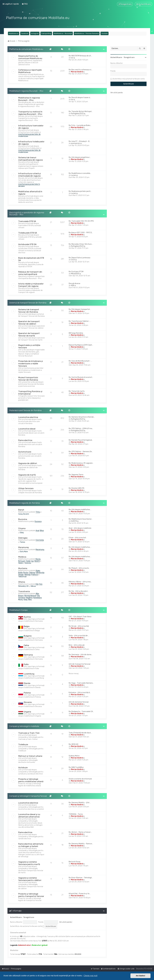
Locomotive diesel (27, 428)
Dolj (37, 584)
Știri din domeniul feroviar (79, 702)
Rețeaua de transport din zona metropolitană (30, 273)
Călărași (32, 572)
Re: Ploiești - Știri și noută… (79, 568)
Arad (37, 530)
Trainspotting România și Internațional (30, 392)
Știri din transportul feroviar (80, 664)
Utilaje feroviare (26, 488)
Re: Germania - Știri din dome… (81, 654)
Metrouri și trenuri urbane (30, 756)
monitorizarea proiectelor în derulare (29, 185)
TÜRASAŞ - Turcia (76, 814)
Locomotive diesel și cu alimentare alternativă (29, 815)
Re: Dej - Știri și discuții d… (79, 591)
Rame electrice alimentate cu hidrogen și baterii (31, 845)
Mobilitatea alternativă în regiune (30, 192)
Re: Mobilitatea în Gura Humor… (81, 519)
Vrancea (28, 563)
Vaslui (21, 563)
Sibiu (30, 599)
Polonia (27, 692)
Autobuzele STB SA (27, 244)
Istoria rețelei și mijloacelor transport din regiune (31, 285)
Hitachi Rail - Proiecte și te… (80, 893)
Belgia (27, 626)
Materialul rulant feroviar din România (25, 410)
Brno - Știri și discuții (77, 645)
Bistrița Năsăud (30, 595)
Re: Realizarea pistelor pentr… (80, 191)
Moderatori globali (40, 945)
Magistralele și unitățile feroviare (29, 346)
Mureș (21, 599)
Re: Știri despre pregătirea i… (80, 157)
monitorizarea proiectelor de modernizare (29, 135)
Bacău (38, 559)
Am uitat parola (65, 922)
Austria (27, 616)
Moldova (22, 556)
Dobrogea (23, 537)
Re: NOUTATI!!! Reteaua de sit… (80, 55)
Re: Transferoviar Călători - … (80, 321)
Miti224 (78, 954)
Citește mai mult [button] (91, 976)
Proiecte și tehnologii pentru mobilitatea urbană (31, 780)
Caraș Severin (24, 514)
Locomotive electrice (28, 417)
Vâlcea (33, 586)
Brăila (20, 572)
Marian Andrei (77, 71)
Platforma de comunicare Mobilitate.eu (26, 49)
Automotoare (25, 451)
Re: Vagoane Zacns (76, 474)
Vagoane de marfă (27, 474)
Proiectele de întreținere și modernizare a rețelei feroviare (31, 363)
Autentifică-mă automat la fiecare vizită (27, 926)
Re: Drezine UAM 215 (77, 488)
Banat (21, 509)
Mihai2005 (75, 273)
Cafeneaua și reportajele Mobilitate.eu (30, 71)
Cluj (38, 595)
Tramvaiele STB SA (27, 221)
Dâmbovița (40, 572)
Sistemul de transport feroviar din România (28, 302)
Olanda (27, 683)
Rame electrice (25, 440)
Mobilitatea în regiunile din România (24, 503)
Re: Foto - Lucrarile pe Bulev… (80, 125)
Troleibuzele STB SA (28, 233)
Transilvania (24, 591)
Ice (72, 57)
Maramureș (24, 547)
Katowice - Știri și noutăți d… (80, 692)
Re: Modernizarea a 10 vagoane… (81, 463)
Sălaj (22, 532)
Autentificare (16, 917)
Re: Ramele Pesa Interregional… (81, 440)
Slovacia (28, 702)
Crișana (22, 528)
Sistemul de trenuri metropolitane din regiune (30, 158)
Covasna (22, 597)
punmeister (75, 143)
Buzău (26, 572)
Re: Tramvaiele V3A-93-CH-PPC (81, 221)
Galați (28, 561)
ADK (73, 285)
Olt (27, 586)
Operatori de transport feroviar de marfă (29, 334)
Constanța (40, 540)
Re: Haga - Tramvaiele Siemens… (81, 683)
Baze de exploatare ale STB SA (31, 259)
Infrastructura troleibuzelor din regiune (31, 142)
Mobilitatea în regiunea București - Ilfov (26, 91)
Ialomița (27, 574)
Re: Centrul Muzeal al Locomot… (81, 377)
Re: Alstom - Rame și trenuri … (80, 832)
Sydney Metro (74, 756)
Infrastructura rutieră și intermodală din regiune (30, 174)
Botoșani (22, 561)
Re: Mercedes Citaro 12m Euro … (81, 244)
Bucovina (23, 519)
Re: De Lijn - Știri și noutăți (79, 626)
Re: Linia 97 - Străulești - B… (80, 141)
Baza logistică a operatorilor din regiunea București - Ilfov (27, 213)
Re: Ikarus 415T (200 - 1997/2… (81, 232)
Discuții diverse (74, 283)
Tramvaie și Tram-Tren (29, 733)
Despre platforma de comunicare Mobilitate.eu (30, 57)
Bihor (42, 530)
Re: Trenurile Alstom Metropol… (81, 111)
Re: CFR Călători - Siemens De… (81, 451)
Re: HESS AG (74, 744)
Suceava (38, 521)
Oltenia (22, 582)
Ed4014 (74, 521)
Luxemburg (29, 673)
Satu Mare (24, 551)
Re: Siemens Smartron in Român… (82, 417)
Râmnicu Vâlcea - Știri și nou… (80, 581)
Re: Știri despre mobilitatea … (80, 509)
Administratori (25, 945)
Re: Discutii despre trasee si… (80, 97)
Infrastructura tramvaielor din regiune (31, 126)
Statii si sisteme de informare (80, 779)
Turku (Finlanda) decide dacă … (80, 733)
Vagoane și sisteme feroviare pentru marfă (29, 863)
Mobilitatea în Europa (18, 610)
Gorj (41, 584)
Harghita (29, 597)
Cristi (73, 259)
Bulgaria (28, 635)
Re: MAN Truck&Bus (76, 767)
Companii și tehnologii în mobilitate (24, 726)
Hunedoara (37, 597)
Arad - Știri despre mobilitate (80, 528)
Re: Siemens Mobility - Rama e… (81, 843)
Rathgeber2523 (77, 113)
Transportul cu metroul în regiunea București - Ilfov (30, 112)
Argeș (38, 570)
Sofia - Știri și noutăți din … (79, 635)
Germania (28, 654)
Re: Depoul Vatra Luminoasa (79, 257)
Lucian (74, 175)
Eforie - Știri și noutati (77, 537)
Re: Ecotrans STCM (76, 271)
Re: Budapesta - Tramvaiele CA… (81, 711)
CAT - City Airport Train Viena (80, 616)
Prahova (35, 574)
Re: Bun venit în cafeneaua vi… (80, 69)
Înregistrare (29, 917)
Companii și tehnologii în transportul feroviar (28, 796)
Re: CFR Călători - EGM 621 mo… (81, 428)
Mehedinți (22, 586)
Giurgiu (21, 574)
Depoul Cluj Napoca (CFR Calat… (81, 345)
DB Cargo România (76, 333)
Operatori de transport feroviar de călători (29, 322)
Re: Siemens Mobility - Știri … (80, 802)
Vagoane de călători (28, 463)
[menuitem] (25, 4)
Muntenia (23, 568)
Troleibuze (23, 744)
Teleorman (22, 576)
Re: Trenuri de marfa (77, 391)
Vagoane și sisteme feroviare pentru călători (30, 879)
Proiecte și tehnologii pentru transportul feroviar (31, 895)
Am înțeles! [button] (141, 976)
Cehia (26, 645)
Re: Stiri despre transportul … (80, 309)
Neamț (37, 561)
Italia (26, 664)
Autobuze (23, 767)
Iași (32, 561)
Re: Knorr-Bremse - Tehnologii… (81, 877)
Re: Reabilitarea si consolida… (80, 173)
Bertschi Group (75, 861)
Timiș (38, 512)
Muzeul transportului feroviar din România (28, 378)
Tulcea (22, 542)
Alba (37, 593)
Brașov (21, 595)
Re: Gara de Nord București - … (80, 361)
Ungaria (27, 711)
